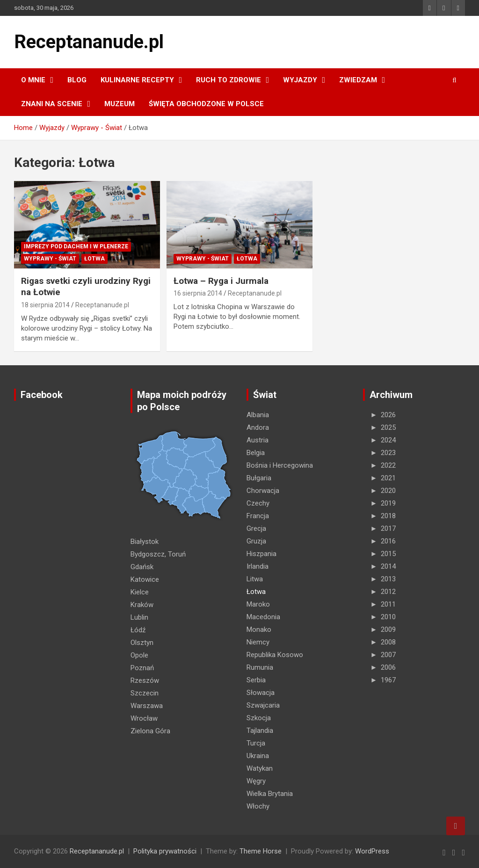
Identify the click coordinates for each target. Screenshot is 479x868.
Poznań (142, 668)
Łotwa (94, 259)
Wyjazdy (300, 80)
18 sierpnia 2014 (45, 305)
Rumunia (260, 667)
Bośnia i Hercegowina (280, 465)
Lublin (139, 617)
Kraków (142, 605)
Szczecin (145, 693)
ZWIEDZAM (358, 80)
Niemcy (258, 642)
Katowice (145, 579)
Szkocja (259, 718)
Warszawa (147, 706)
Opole (139, 655)
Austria (258, 440)
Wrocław (144, 718)
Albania (258, 415)
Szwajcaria (263, 705)
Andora (258, 427)
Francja (258, 516)
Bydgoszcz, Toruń (158, 554)
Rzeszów (145, 680)
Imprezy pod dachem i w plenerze (76, 246)
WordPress (372, 851)
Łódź (138, 630)
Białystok (145, 542)
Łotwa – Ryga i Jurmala (221, 281)
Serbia (256, 680)
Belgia (256, 453)
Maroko (258, 604)
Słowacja (261, 693)
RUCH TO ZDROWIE (229, 80)
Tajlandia (260, 731)
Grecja (256, 528)
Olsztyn (142, 643)
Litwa (255, 579)
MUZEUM (120, 104)
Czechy (258, 503)
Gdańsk (142, 567)
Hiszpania (261, 554)
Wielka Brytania (270, 794)
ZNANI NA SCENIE (52, 104)
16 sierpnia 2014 (198, 293)
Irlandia (258, 566)
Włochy (258, 806)
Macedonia (263, 617)
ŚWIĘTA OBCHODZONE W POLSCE (206, 104)
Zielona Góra (150, 731)
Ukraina (258, 756)
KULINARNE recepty (137, 80)
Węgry (256, 781)
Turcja (256, 743)
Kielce (140, 592)
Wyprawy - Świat (50, 259)
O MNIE (33, 80)
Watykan (260, 768)
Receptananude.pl (89, 42)
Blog (77, 80)
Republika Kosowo (275, 655)
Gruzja (256, 541)
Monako (259, 629)
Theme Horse (261, 851)
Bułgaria (259, 478)
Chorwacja (263, 491)
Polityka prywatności (165, 851)
